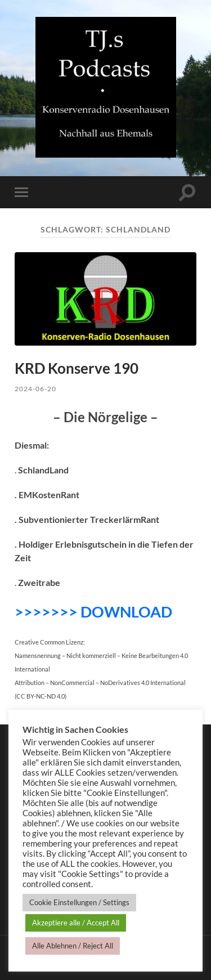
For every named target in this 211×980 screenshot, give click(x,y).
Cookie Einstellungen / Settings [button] (79, 902)
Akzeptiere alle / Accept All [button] (76, 923)
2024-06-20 (35, 389)
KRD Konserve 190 (77, 368)
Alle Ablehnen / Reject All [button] (73, 946)
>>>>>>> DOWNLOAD (93, 612)
